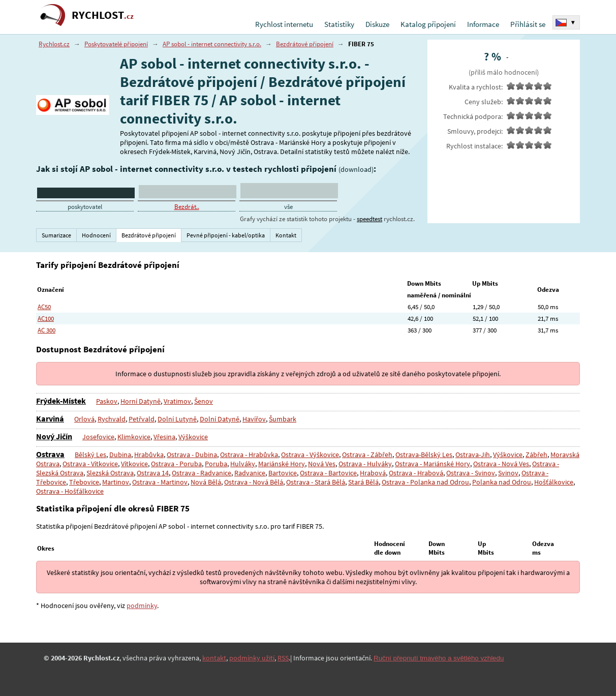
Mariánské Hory (281, 464)
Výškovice (193, 437)
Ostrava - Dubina (192, 455)
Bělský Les (90, 455)
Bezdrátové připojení (305, 44)
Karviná (50, 418)
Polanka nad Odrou (501, 482)
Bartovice (283, 473)
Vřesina (164, 437)
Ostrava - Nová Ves (499, 464)
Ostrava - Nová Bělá (253, 482)
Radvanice (250, 473)
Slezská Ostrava (110, 473)
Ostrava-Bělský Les (424, 455)
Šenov (203, 401)
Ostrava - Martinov (159, 482)
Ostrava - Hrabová (416, 473)
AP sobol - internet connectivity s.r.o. (212, 44)
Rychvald (112, 419)
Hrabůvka (149, 455)
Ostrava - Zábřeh (367, 455)
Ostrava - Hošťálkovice (70, 491)
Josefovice (98, 437)
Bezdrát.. (187, 207)
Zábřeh (536, 455)
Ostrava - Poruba (176, 464)
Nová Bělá (205, 482)
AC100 (46, 319)
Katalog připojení (428, 24)
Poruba (216, 464)
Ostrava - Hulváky (364, 464)
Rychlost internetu (284, 24)
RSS (283, 658)
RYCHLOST (103, 15)
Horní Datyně (140, 401)
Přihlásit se (528, 24)
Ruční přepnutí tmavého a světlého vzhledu (439, 658)
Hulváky (242, 464)
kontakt (214, 658)
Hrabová (373, 473)
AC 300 (47, 330)
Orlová (84, 419)
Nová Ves (321, 464)
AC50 (44, 307)
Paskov (106, 401)
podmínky (142, 606)
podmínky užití (252, 658)
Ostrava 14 (153, 473)
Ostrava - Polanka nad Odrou (424, 482)
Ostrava (50, 454)
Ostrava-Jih (473, 455)
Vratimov (177, 401)
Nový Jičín (54, 436)
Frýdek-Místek (61, 401)
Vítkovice (134, 464)
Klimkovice (134, 437)
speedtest (369, 219)
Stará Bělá (362, 482)
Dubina (120, 455)
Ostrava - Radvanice (202, 473)
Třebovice (84, 482)
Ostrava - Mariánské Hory (431, 464)
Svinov (507, 473)
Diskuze (377, 24)
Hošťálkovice (553, 482)
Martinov (115, 482)
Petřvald (142, 419)
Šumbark (282, 419)
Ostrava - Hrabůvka (249, 455)
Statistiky (339, 24)
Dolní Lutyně (177, 419)
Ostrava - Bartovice (328, 473)
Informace (483, 24)
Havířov (254, 419)
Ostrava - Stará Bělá (315, 482)
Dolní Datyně (220, 419)
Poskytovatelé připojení (116, 44)
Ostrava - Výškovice (310, 455)
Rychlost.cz (54, 44)
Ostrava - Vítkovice (90, 464)
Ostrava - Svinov (470, 473)
